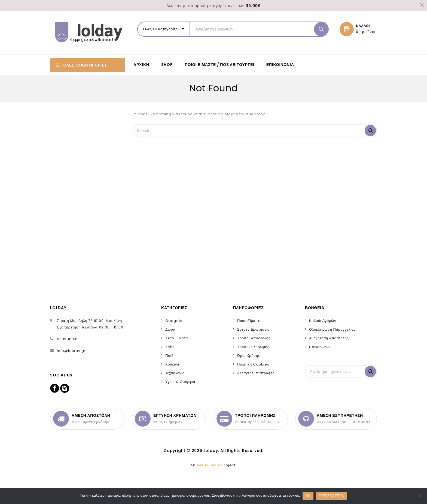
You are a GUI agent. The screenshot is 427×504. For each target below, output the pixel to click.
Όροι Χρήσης (249, 356)
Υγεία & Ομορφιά (180, 382)
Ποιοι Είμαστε (249, 321)
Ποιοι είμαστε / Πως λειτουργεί (220, 65)
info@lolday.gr (71, 351)
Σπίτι (170, 347)
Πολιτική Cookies (253, 364)
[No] (420, 496)
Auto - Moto (177, 338)
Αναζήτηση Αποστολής (329, 338)
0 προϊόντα (366, 32)
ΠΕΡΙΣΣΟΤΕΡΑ (331, 496)
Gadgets (174, 321)
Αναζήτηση (370, 372)
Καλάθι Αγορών (323, 321)
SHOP (167, 65)
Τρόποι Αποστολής (254, 338)
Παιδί (170, 356)
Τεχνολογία (175, 373)
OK (308, 496)
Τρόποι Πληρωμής (253, 347)
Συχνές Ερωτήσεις (253, 329)
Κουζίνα (172, 364)
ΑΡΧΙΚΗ (141, 65)
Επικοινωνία (280, 65)
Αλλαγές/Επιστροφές (256, 373)
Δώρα (170, 329)
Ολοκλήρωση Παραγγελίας (332, 329)
